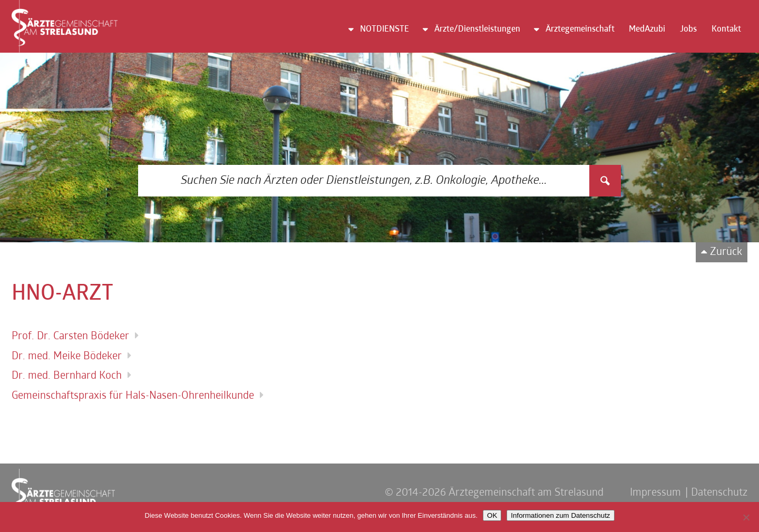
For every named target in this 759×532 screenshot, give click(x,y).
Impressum (655, 493)
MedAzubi (647, 29)
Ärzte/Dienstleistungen (477, 29)
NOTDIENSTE (385, 29)
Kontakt (726, 29)
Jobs (688, 29)
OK (492, 515)
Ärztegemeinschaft (580, 29)
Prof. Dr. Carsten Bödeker (70, 337)
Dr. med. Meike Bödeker (67, 357)
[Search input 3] (364, 181)
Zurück (726, 252)
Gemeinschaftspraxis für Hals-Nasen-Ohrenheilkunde (133, 396)
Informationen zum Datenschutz (560, 515)
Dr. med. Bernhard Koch (67, 376)
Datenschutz (719, 493)
